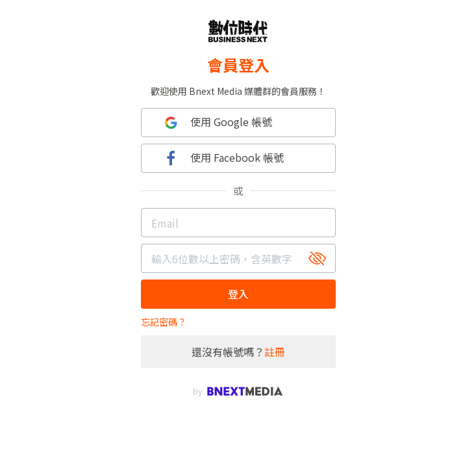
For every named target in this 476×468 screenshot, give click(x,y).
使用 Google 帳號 (217, 123)
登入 (238, 294)
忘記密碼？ (164, 322)
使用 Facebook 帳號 (222, 158)
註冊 (275, 352)
